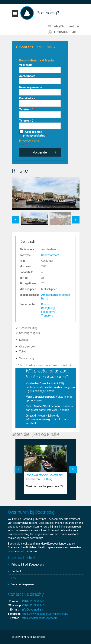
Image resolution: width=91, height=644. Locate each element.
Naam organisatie (31, 87)
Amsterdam (49, 249)
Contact (16, 571)
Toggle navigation (15, 13)
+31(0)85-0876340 (33, 601)
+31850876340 (65, 32)
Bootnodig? (48, 13)
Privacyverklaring (29, 141)
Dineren (46, 304)
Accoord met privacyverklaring (35, 134)
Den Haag (47, 479)
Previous (15, 218)
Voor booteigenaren (23, 584)
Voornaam (27, 65)
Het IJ (45, 299)
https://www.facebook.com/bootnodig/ (45, 614)
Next (76, 218)
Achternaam (28, 76)
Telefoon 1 (27, 109)
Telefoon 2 (26, 121)
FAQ (14, 578)
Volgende (40, 152)
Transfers (47, 316)
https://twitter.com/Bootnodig (39, 618)
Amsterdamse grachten (56, 295)
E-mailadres (28, 98)
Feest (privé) (49, 312)
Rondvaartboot (50, 255)
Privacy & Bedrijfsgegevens (28, 565)
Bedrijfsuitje (48, 308)
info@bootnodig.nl (67, 26)
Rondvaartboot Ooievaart (44, 475)
